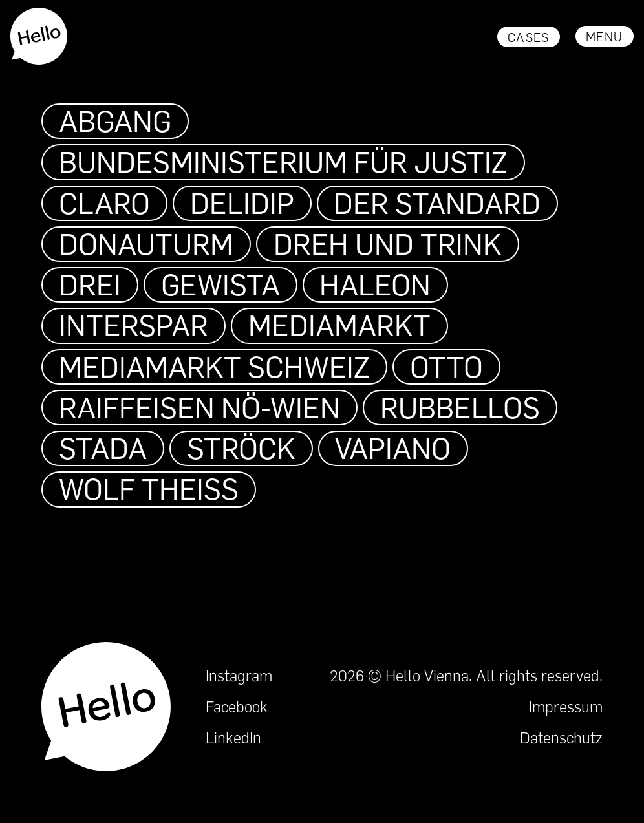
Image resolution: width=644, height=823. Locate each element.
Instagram (239, 675)
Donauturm (146, 244)
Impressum (566, 706)
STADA (103, 448)
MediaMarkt (339, 325)
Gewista (220, 284)
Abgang (115, 121)
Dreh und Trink (388, 244)
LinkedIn (233, 737)
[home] (39, 36)
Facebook (237, 706)
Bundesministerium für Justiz (283, 162)
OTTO (446, 367)
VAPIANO (393, 448)
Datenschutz (561, 737)
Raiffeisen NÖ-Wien (199, 407)
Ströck (241, 448)
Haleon (375, 284)
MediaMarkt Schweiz (214, 367)
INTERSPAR (134, 325)
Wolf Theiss (149, 489)
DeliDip (242, 203)
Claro (104, 203)
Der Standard (437, 203)
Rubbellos (460, 407)
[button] (605, 36)
